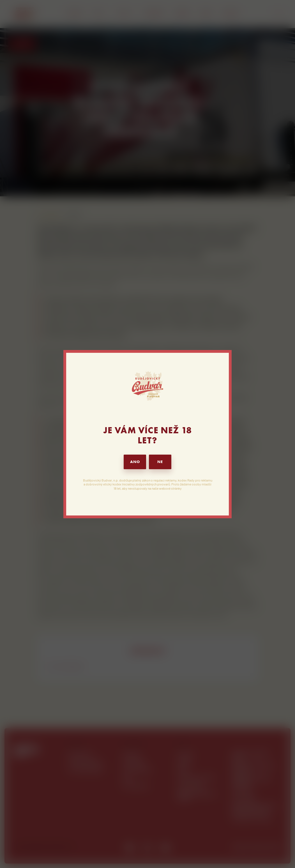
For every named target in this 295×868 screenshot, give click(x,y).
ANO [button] (135, 462)
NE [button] (160, 462)
